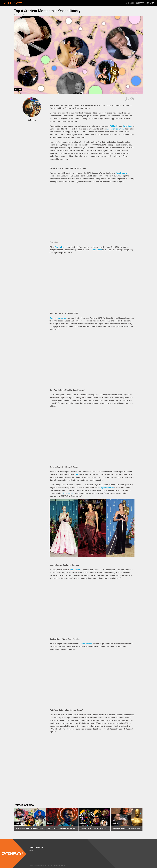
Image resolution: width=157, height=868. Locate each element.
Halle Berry (97, 250)
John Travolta (86, 644)
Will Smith (114, 126)
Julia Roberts (69, 493)
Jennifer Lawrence (58, 318)
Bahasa (150, 3)
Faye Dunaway (122, 173)
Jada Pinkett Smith (115, 129)
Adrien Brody (61, 247)
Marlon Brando (76, 570)
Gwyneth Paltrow (107, 488)
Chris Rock (127, 126)
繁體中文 (140, 3)
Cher (77, 474)
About (31, 851)
